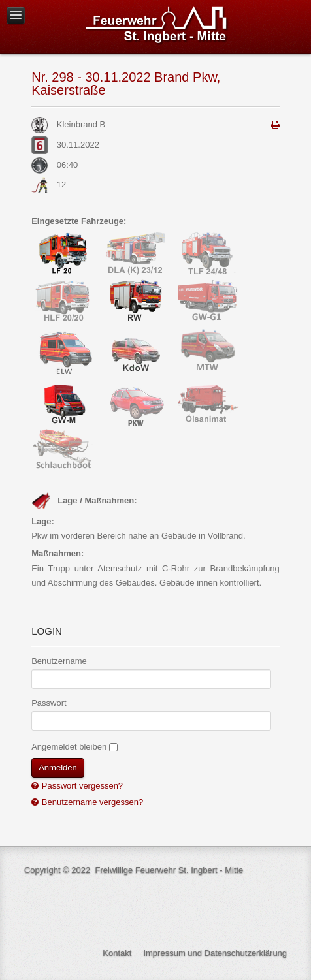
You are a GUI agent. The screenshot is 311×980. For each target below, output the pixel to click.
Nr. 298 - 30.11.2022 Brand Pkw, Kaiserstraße (126, 84)
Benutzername (59, 661)
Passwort (49, 703)
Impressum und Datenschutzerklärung (215, 953)
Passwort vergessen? (81, 786)
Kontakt (117, 953)
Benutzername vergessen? (91, 802)
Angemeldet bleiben (69, 747)
